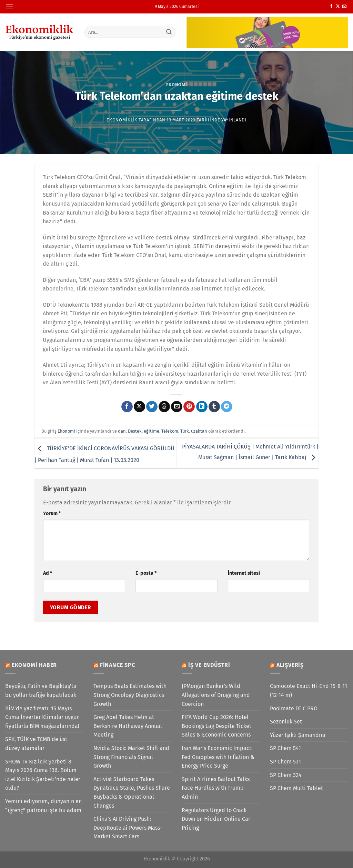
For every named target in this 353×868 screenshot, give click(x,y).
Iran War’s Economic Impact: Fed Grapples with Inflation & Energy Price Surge (218, 757)
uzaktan (199, 431)
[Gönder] (169, 32)
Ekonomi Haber (34, 665)
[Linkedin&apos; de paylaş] (202, 407)
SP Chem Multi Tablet (296, 788)
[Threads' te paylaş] (164, 407)
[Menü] (9, 7)
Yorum (52, 514)
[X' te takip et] (338, 7)
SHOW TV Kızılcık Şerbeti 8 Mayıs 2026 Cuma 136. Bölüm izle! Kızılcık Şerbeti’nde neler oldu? (43, 775)
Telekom (170, 431)
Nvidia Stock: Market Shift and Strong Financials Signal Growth (131, 757)
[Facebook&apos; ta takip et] (331, 7)
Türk (185, 431)
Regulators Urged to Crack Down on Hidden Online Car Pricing (216, 819)
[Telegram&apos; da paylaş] (227, 407)
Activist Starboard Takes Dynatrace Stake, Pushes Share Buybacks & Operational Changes (132, 792)
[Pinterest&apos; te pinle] (189, 407)
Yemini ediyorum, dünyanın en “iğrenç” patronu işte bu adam (43, 806)
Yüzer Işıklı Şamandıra (298, 735)
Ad (48, 573)
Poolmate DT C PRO (294, 708)
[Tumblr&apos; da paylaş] (214, 407)
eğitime (152, 431)
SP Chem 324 (286, 775)
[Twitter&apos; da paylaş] (152, 407)
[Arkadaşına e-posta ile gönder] (177, 407)
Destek (135, 431)
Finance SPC (118, 665)
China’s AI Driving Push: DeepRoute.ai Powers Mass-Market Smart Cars (128, 828)
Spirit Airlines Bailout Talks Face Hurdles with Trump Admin (216, 788)
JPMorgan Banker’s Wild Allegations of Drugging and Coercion (216, 695)
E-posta (146, 573)
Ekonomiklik (122, 120)
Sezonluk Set (286, 722)
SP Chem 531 (285, 762)
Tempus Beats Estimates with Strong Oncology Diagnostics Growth (130, 695)
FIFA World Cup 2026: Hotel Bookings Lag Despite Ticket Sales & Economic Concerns (216, 726)
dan (122, 431)
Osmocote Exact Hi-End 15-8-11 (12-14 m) (309, 691)
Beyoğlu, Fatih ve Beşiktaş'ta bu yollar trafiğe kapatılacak (41, 691)
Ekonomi (177, 85)
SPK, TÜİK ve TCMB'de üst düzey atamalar (36, 744)
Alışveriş (290, 665)
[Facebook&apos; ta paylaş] (127, 407)
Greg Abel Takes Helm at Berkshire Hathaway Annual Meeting (128, 726)
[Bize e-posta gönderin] (344, 7)
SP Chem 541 (285, 748)
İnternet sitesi (244, 573)
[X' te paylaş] (139, 407)
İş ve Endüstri (209, 665)
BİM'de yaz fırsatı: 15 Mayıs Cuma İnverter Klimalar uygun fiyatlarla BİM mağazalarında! (42, 717)
